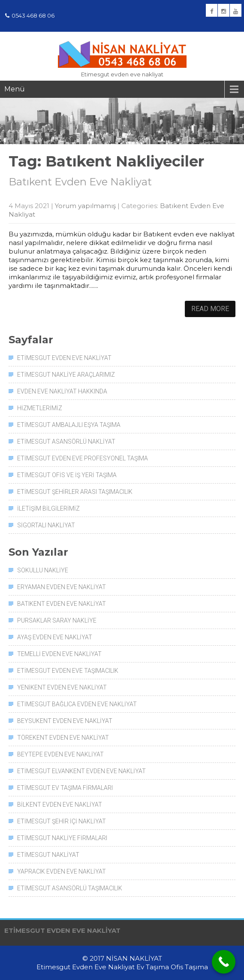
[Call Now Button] (224, 962)
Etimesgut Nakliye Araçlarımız (66, 375)
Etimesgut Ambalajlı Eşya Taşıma (69, 425)
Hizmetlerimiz (40, 408)
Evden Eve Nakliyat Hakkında (62, 391)
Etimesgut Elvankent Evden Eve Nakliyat (81, 771)
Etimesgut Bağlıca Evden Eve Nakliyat (77, 704)
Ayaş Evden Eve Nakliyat (55, 637)
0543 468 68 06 (30, 15)
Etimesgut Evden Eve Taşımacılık (68, 671)
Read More (210, 309)
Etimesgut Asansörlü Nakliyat (66, 442)
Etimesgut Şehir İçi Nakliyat (62, 821)
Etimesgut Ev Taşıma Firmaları (65, 788)
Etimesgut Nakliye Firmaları (62, 838)
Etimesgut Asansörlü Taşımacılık (70, 888)
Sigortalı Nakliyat (46, 525)
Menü (15, 89)
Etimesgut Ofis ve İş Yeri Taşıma (67, 475)
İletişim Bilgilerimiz (48, 508)
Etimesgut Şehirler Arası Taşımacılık (75, 492)
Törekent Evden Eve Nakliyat (63, 738)
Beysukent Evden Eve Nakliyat (65, 721)
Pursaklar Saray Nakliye (57, 620)
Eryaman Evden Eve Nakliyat (62, 587)
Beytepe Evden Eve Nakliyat (60, 754)
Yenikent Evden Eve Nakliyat (62, 687)
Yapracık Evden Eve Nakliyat (62, 871)
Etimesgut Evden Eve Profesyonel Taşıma (83, 458)
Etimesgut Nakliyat (48, 855)
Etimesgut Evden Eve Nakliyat (64, 358)
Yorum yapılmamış (85, 206)
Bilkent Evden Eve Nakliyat (60, 805)
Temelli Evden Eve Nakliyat (59, 654)
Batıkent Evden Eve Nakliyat (80, 182)
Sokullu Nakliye (43, 570)
